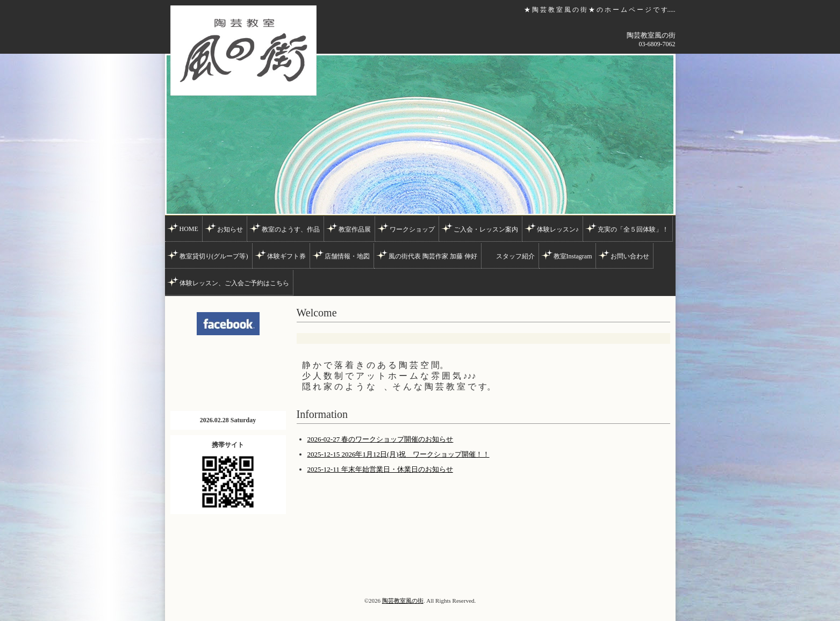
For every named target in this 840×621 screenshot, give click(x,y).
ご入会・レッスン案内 (486, 229)
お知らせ (230, 229)
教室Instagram (573, 256)
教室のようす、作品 (291, 229)
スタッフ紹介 (515, 256)
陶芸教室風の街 (403, 601)
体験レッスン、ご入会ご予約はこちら (234, 283)
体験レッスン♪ (558, 229)
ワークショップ (412, 229)
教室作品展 (355, 229)
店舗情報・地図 (347, 256)
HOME (189, 229)
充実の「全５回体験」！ (633, 229)
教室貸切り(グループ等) (214, 256)
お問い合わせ (630, 256)
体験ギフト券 (286, 256)
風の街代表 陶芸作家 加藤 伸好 (433, 256)
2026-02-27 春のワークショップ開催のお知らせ (380, 439)
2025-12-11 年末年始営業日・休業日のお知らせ (380, 469)
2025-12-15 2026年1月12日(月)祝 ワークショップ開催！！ (399, 454)
